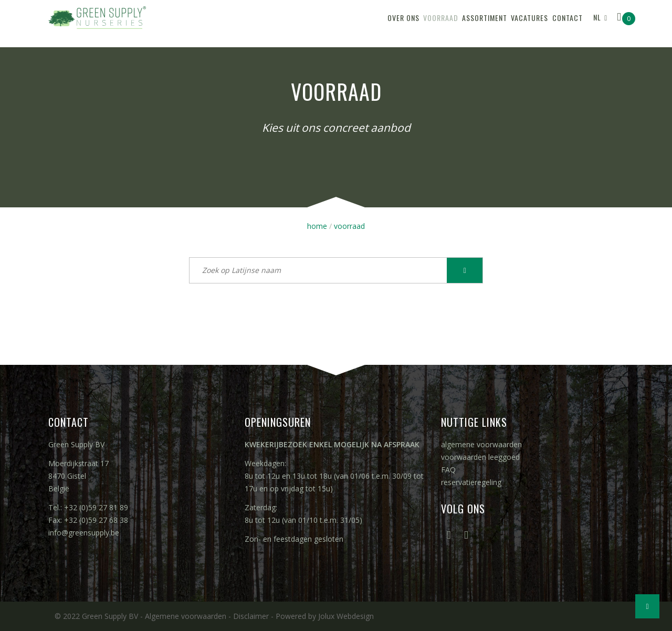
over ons (345, 23)
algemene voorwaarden (481, 444)
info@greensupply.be (84, 533)
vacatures (510, 23)
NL (597, 23)
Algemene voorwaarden (186, 616)
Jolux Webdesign (346, 616)
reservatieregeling (471, 482)
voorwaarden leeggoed (480, 457)
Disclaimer (251, 616)
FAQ (448, 470)
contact (561, 23)
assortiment (452, 23)
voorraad (395, 23)
